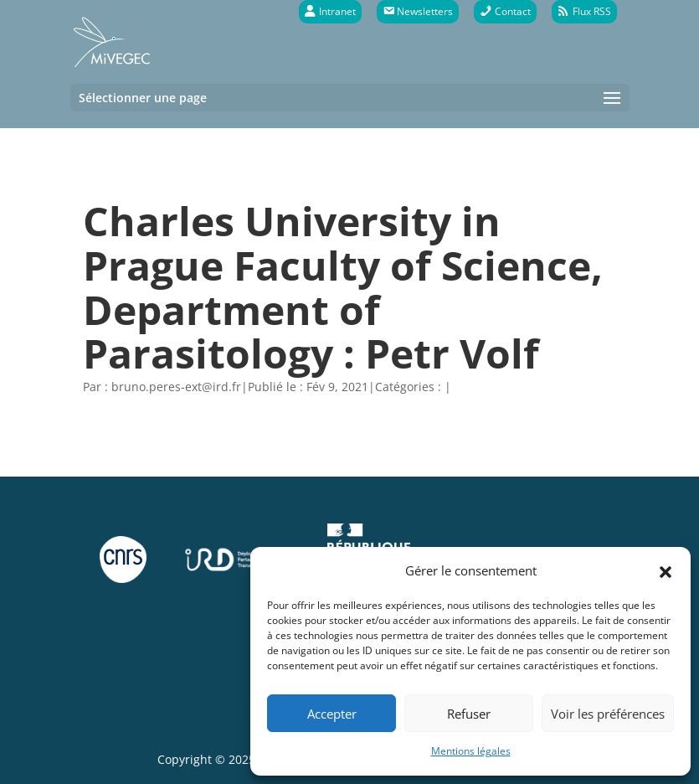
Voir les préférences (608, 714)
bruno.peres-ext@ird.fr (176, 387)
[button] (666, 570)
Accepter (332, 714)
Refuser (469, 714)
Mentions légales (471, 751)
